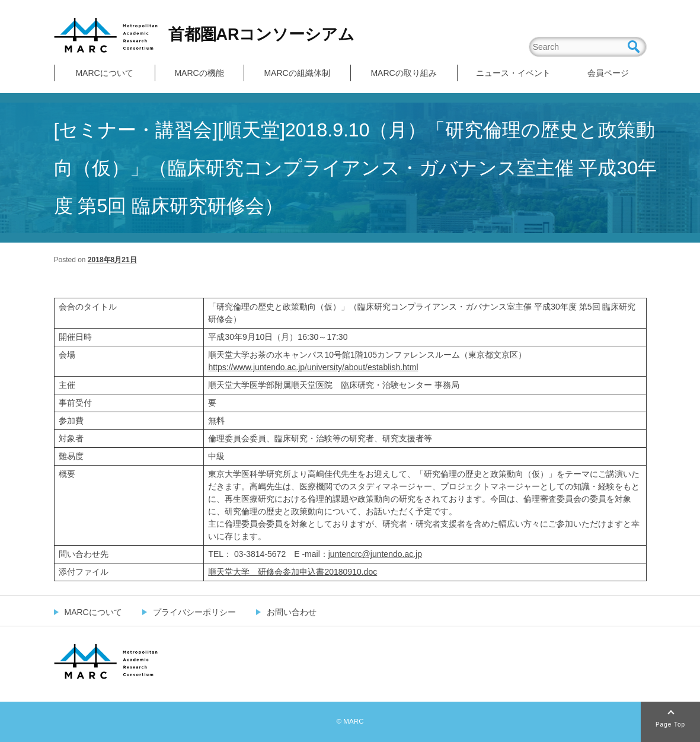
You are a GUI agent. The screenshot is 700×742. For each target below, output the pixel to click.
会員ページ (608, 73)
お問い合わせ (292, 612)
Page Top (670, 725)
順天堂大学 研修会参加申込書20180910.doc (293, 572)
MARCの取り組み (403, 73)
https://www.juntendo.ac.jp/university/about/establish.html (313, 367)
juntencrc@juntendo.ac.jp (375, 554)
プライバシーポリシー (194, 612)
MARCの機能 (199, 73)
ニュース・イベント (513, 73)
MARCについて (104, 73)
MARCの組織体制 (297, 73)
